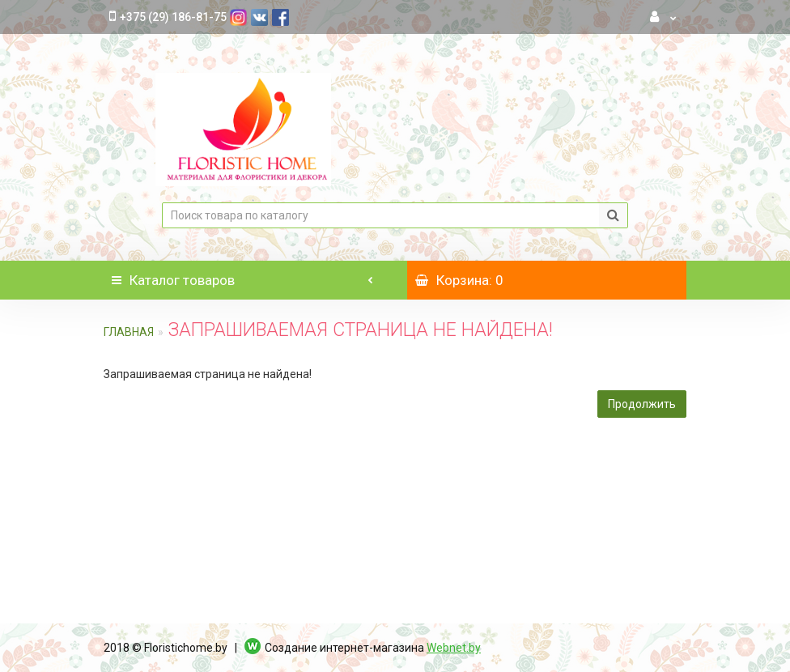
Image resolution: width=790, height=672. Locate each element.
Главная (129, 332)
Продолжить (642, 404)
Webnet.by (454, 648)
